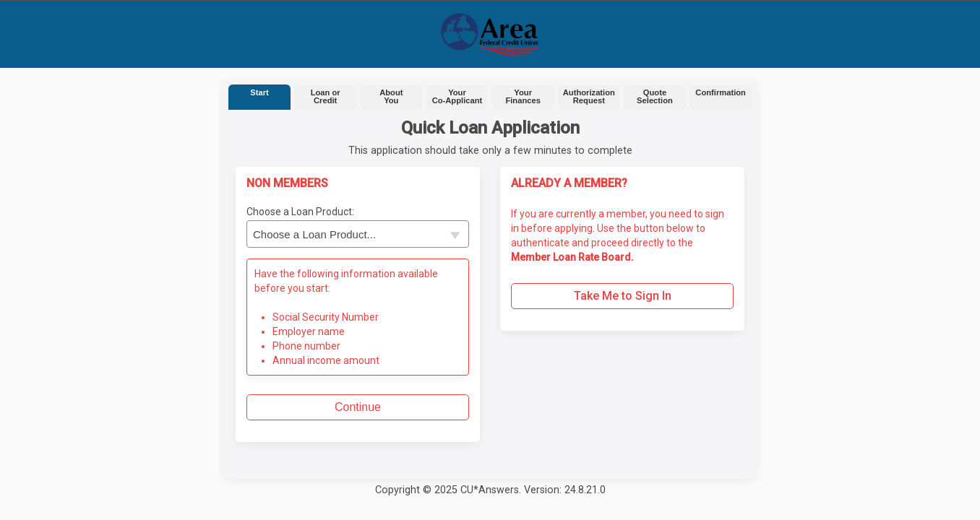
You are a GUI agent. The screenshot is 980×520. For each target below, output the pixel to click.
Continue (358, 407)
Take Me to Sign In (623, 296)
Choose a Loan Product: (300, 212)
